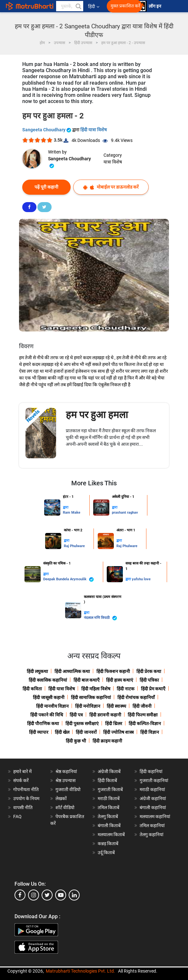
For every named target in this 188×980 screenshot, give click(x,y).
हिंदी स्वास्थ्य (116, 706)
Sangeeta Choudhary (47, 130)
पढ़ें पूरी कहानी (46, 187)
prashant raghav (125, 513)
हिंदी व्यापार (39, 732)
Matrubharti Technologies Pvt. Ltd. (80, 971)
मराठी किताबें (109, 798)
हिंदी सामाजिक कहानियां (91, 697)
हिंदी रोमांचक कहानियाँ (136, 697)
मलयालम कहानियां (155, 817)
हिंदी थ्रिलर (114, 723)
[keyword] (70, 6)
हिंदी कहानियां (151, 771)
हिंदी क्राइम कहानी (107, 741)
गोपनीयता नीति (26, 789)
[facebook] (20, 895)
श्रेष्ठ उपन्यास (65, 780)
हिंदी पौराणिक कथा (43, 723)
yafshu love (141, 579)
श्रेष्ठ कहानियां (66, 771)
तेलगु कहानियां (152, 835)
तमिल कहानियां (152, 826)
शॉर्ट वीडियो (65, 807)
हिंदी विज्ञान (150, 732)
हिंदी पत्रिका (149, 680)
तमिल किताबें (109, 807)
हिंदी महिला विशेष (96, 689)
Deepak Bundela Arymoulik (69, 579)
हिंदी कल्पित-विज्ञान (145, 723)
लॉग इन (155, 6)
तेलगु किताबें (108, 817)
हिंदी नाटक (126, 689)
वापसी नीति (23, 807)
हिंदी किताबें (107, 780)
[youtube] (61, 895)
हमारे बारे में (22, 771)
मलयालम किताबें (111, 835)
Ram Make (72, 513)
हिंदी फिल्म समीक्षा (143, 715)
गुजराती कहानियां (154, 780)
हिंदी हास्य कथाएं (120, 680)
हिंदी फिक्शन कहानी (113, 671)
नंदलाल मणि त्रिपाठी (100, 618)
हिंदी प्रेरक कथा (149, 671)
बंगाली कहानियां (153, 807)
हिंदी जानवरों (86, 732)
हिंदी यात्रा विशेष (94, 130)
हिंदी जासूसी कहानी (49, 697)
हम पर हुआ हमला (97, 415)
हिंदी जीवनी (142, 706)
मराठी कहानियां (152, 789)
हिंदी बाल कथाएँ (87, 680)
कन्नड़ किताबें (108, 844)
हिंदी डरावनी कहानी (105, 715)
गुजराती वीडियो (68, 789)
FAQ (17, 817)
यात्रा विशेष (113, 162)
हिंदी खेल (62, 732)
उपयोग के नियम (26, 798)
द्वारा (66, 507)
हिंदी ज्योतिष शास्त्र (119, 732)
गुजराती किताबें (110, 789)
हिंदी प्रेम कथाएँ (153, 689)
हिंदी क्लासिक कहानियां (48, 680)
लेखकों (61, 798)
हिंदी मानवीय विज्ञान (52, 706)
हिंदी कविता (32, 689)
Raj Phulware (74, 546)
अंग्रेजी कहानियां (153, 798)
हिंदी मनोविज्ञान (88, 706)
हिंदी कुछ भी (76, 741)
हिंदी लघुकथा (37, 671)
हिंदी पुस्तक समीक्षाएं (82, 723)
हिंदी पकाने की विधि (47, 715)
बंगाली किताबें (109, 826)
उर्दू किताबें (106, 853)
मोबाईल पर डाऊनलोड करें (111, 187)
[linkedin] (74, 895)
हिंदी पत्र (76, 715)
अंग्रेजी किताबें (109, 771)
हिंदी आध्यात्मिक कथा (72, 671)
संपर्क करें (21, 780)
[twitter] (47, 895)
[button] (78, 6)
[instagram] (34, 895)
